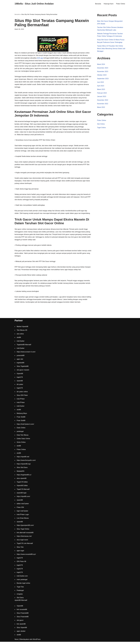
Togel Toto (20, 589)
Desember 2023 (103, 68)
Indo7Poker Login (23, 517)
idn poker (20, 387)
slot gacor (20, 622)
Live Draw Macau (23, 520)
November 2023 (103, 72)
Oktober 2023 (102, 76)
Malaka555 (21, 473)
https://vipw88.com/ (23, 499)
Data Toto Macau (23, 437)
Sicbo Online (21, 444)
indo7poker (21, 343)
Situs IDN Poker (22, 397)
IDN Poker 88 (21, 564)
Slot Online (101, 125)
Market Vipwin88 (22, 329)
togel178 (20, 379)
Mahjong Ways (22, 415)
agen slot (20, 361)
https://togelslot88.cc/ (24, 477)
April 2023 (101, 86)
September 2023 (103, 79)
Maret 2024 (101, 65)
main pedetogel (22, 582)
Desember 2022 (103, 101)
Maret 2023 (101, 90)
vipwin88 (20, 383)
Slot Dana (20, 600)
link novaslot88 (22, 612)
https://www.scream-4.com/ (26, 354)
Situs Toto (20, 549)
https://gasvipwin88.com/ (25, 528)
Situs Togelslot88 (23, 369)
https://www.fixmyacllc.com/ (26, 462)
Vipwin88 (20, 376)
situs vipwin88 (22, 481)
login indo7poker (22, 513)
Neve (16, 642)
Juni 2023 (100, 83)
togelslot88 (20, 365)
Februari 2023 (102, 94)
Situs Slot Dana (22, 470)
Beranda (98, 4)
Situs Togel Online (23, 531)
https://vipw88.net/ (23, 459)
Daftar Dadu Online (23, 441)
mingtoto (20, 596)
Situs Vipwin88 (22, 630)
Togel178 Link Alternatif (25, 546)
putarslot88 (21, 358)
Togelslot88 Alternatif (24, 347)
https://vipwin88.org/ (24, 466)
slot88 (19, 340)
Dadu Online (21, 430)
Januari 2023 (102, 97)
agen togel (20, 553)
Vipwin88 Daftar (22, 488)
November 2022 (103, 105)
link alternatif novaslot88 (25, 535)
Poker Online (121, 4)
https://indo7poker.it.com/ (25, 426)
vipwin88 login (22, 495)
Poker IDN (20, 509)
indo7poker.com (22, 578)
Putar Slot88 (21, 419)
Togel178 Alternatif (23, 491)
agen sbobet (21, 633)
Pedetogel (20, 593)
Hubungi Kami (108, 4)
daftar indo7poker (23, 506)
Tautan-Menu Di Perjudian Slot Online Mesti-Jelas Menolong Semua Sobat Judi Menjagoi (111, 49)
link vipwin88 (21, 626)
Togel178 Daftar (22, 484)
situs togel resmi (22, 542)
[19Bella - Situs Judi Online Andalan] (34, 4)
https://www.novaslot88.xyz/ (26, 556)
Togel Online (101, 129)
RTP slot (40, 58)
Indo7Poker (21, 401)
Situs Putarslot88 (23, 615)
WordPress (37, 642)
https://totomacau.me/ (24, 538)
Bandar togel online (23, 585)
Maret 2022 (101, 108)
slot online (20, 336)
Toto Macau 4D (22, 332)
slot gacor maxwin (23, 372)
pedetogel (20, 434)
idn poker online (22, 394)
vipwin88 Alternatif (21, 602)
